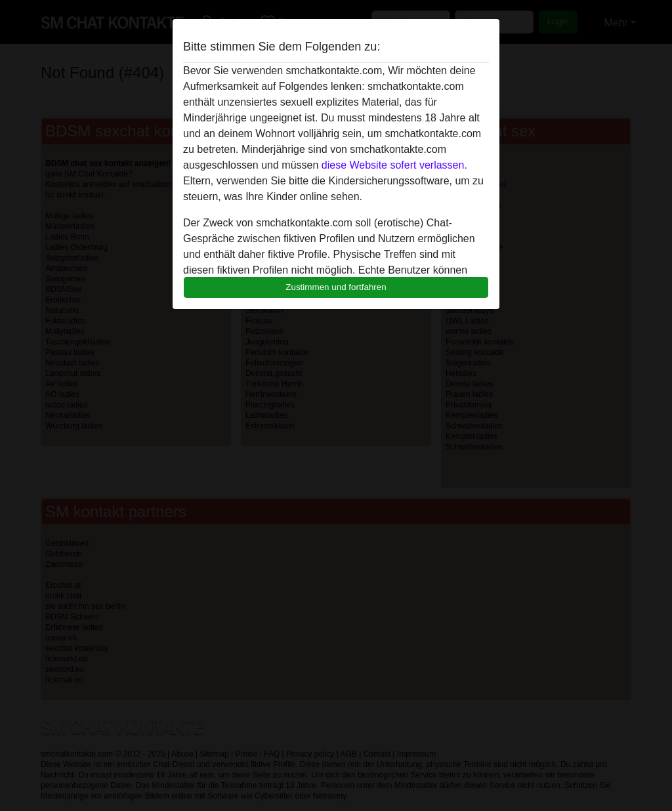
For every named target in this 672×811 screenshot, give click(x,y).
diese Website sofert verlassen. (394, 165)
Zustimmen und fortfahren (336, 287)
